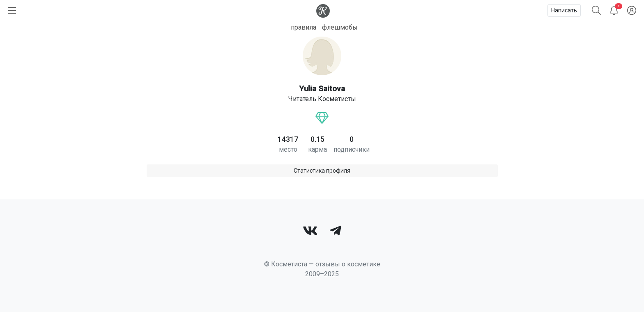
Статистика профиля (322, 171)
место (288, 149)
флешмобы (340, 27)
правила (304, 27)
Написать (564, 10)
